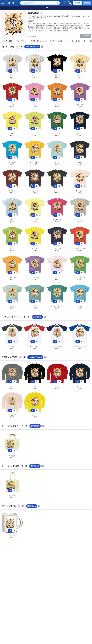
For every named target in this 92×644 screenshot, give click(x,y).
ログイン (78, 3)
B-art (46, 8)
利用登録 (87, 3)
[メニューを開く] (3, 3)
